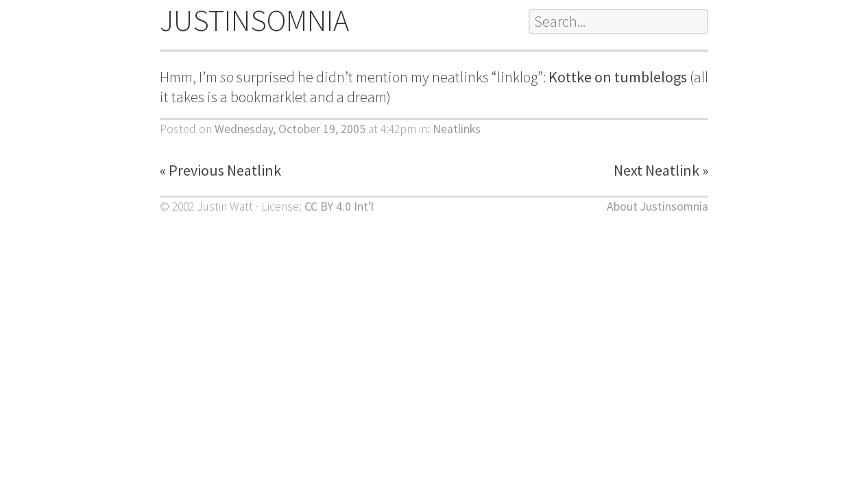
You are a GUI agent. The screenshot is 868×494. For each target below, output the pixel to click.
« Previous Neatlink (220, 170)
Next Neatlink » (661, 170)
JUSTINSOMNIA (254, 20)
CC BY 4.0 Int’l (339, 207)
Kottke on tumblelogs (618, 77)
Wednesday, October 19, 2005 (290, 129)
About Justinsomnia (658, 207)
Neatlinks (457, 129)
